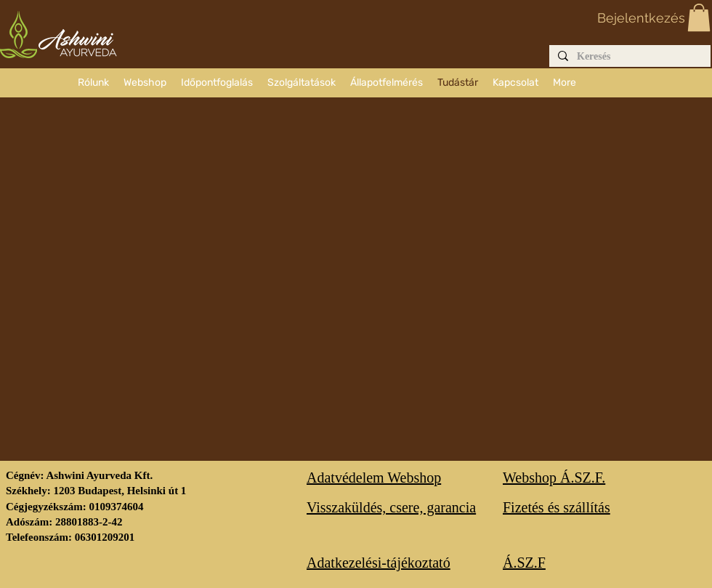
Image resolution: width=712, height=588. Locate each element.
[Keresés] (628, 57)
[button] (699, 17)
